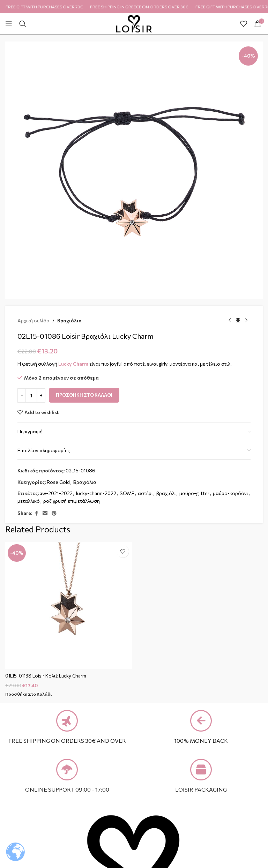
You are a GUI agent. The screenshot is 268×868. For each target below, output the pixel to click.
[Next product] (246, 321)
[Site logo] (134, 23)
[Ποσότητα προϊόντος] (31, 395)
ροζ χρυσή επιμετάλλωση (72, 501)
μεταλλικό (29, 501)
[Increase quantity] (41, 395)
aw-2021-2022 (56, 493)
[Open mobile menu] (9, 24)
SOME (127, 493)
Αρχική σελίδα (33, 320)
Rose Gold (58, 482)
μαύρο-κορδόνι (230, 493)
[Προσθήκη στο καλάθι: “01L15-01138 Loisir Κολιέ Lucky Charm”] (29, 694)
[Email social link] (45, 513)
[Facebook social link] (36, 513)
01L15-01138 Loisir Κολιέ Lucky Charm (47, 676)
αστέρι (145, 493)
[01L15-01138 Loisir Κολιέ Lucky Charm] (69, 605)
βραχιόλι (166, 493)
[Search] (23, 24)
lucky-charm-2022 (96, 493)
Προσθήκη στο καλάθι (84, 395)
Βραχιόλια (69, 320)
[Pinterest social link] (54, 513)
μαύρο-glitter (194, 493)
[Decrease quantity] (22, 395)
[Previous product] (230, 321)
